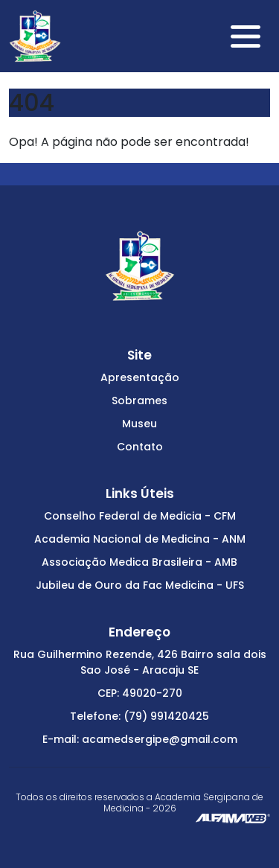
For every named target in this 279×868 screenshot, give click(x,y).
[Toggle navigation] (246, 36)
